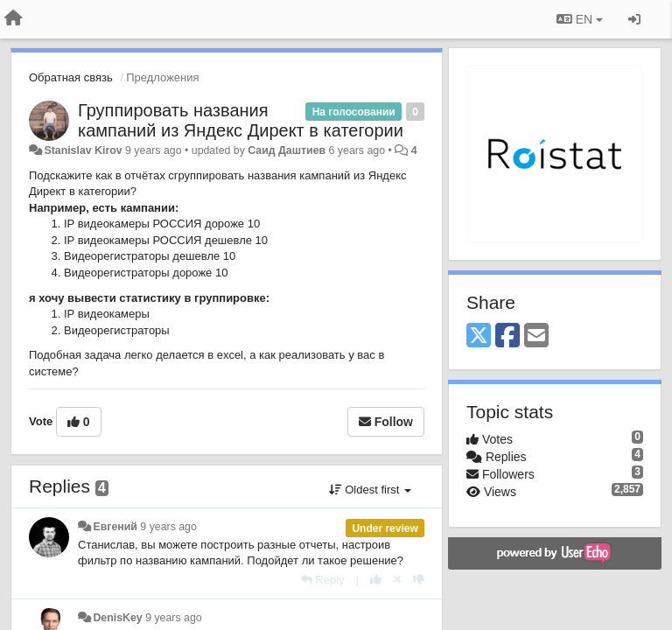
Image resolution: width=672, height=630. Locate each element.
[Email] (536, 336)
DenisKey (117, 618)
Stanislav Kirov (83, 150)
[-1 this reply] (419, 580)
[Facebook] (507, 336)
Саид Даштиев (287, 150)
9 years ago (168, 527)
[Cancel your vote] (397, 580)
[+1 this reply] (376, 580)
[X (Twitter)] (479, 336)
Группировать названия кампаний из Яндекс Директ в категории (241, 120)
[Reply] (323, 580)
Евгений (115, 527)
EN (580, 19)
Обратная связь (71, 77)
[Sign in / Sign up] (634, 19)
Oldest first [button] (370, 490)
